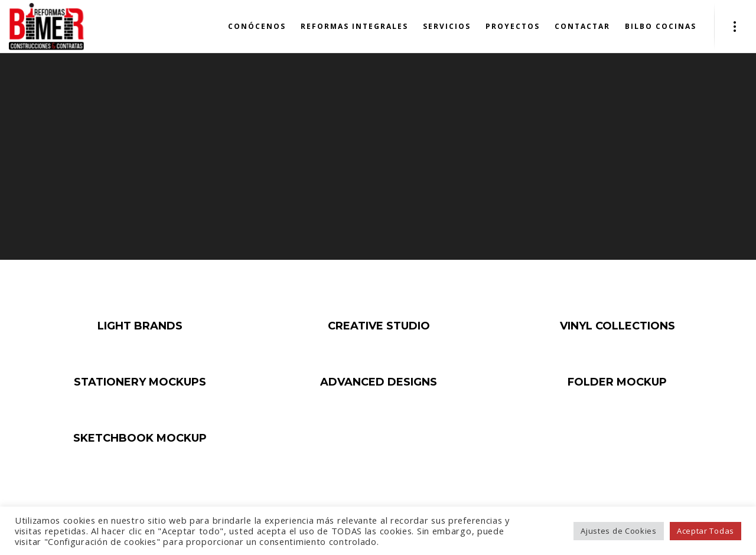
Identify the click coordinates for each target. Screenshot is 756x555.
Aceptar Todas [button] (706, 531)
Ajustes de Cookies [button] (619, 531)
